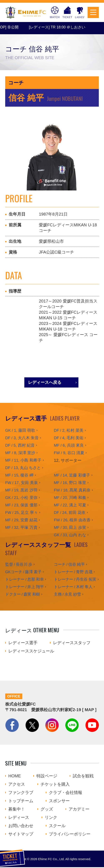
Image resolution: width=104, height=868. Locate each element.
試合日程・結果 (55, 12)
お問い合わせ (21, 827)
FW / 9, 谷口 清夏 (69, 453)
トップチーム (21, 802)
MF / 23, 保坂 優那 (21, 505)
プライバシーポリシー (70, 835)
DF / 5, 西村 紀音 (20, 445)
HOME (15, 777)
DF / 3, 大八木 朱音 (22, 438)
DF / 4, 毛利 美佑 (69, 438)
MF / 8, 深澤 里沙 (20, 453)
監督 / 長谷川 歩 (19, 564)
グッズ (47, 810)
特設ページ (47, 777)
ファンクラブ (21, 793)
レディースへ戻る (45, 382)
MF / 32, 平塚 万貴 (21, 527)
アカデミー (79, 810)
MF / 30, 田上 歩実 (70, 527)
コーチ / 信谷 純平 (69, 564)
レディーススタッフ (72, 643)
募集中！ (17, 810)
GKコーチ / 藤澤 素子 (23, 572)
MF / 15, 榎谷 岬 (19, 475)
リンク (51, 818)
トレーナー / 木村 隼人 (73, 587)
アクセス (17, 785)
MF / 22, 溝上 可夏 (70, 505)
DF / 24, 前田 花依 (70, 513)
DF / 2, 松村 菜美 (69, 430)
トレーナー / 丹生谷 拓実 (75, 579)
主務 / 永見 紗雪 (67, 594)
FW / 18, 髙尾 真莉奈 (72, 490)
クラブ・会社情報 (66, 793)
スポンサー (59, 802)
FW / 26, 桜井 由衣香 (72, 520)
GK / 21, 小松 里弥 (21, 498)
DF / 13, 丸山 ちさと (23, 468)
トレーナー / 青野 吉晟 (73, 572)
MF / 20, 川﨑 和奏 (70, 498)
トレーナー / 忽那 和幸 (24, 579)
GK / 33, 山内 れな (70, 535)
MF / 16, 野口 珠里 (70, 483)
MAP (89, 711)
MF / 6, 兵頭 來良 (69, 445)
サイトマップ (21, 835)
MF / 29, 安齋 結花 (21, 520)
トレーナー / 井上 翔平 (24, 587)
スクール (57, 827)
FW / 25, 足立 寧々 (22, 513)
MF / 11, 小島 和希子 (23, 460)
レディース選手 (23, 643)
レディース (19, 818)
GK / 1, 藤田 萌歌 (20, 430)
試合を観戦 (83, 777)
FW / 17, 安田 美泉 (22, 483)
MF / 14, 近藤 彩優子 (72, 475)
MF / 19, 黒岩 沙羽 (21, 490)
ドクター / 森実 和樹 (23, 594)
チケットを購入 (67, 12)
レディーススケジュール (31, 651)
